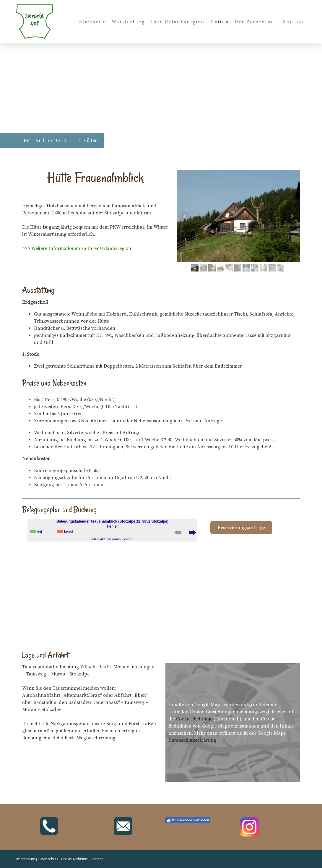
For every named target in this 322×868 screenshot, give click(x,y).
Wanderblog (128, 22)
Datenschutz (48, 859)
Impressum (26, 859)
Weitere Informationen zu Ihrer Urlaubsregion (81, 248)
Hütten (219, 22)
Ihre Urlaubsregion (178, 22)
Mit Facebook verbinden (188, 820)
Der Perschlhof (256, 22)
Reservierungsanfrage (241, 528)
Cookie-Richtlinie (194, 719)
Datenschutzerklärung (192, 740)
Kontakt (293, 22)
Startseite (92, 22)
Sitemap (97, 859)
